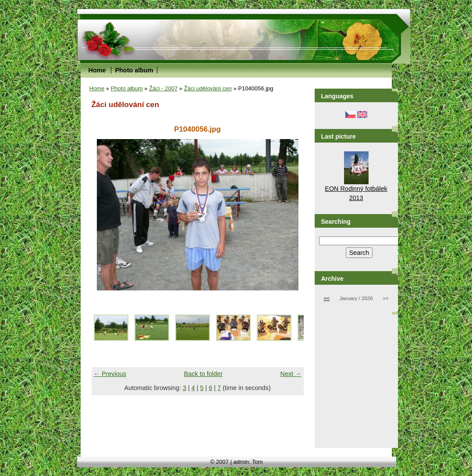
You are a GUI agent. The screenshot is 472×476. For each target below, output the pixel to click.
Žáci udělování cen (208, 88)
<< (327, 298)
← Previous (110, 374)
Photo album (134, 70)
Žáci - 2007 (163, 88)
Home (97, 70)
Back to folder (203, 374)
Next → (291, 374)
